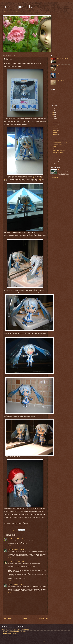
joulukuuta (55, 120)
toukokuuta (56, 134)
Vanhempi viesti (43, 618)
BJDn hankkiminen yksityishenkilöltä (61, 66)
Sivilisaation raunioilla (57, 144)
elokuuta (55, 128)
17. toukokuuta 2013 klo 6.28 (17, 539)
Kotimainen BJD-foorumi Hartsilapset (10, 633)
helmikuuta (56, 159)
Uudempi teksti (7, 618)
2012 (53, 164)
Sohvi (9, 539)
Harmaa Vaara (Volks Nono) (59, 150)
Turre (9, 550)
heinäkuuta (56, 130)
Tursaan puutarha (18, 6)
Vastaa (9, 545)
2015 (53, 114)
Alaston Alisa (56, 148)
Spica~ (9, 562)
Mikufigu (55, 146)
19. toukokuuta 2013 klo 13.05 (18, 562)
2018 (53, 108)
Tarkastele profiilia (54, 178)
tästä (40, 179)
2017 (53, 110)
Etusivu (7, 12)
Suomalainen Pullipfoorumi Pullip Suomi (11, 635)
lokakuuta (55, 124)
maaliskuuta (56, 157)
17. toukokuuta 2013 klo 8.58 (18, 550)
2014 (53, 116)
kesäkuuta (55, 132)
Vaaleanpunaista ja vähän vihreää (60, 142)
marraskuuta (56, 122)
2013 (53, 118)
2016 (53, 112)
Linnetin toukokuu (57, 138)
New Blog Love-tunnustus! (58, 152)
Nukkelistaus (16, 12)
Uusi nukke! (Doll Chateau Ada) (60, 140)
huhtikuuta (55, 155)
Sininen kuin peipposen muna (63, 58)
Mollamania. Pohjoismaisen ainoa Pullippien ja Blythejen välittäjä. (16, 629)
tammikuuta (56, 161)
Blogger (44, 641)
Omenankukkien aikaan (58, 136)
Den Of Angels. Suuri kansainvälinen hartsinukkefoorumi (14, 631)
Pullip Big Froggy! (60, 80)
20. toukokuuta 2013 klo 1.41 (18, 585)
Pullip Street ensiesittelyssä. (62, 73)
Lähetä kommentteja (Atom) (11, 621)
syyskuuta (55, 126)
